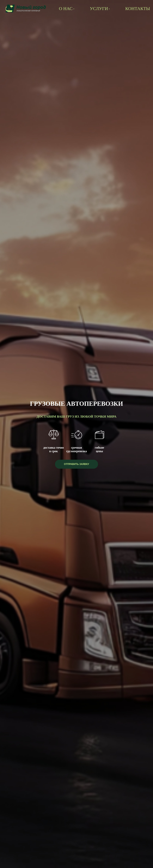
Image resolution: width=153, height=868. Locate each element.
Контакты (138, 8)
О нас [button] (66, 8)
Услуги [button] (99, 8)
